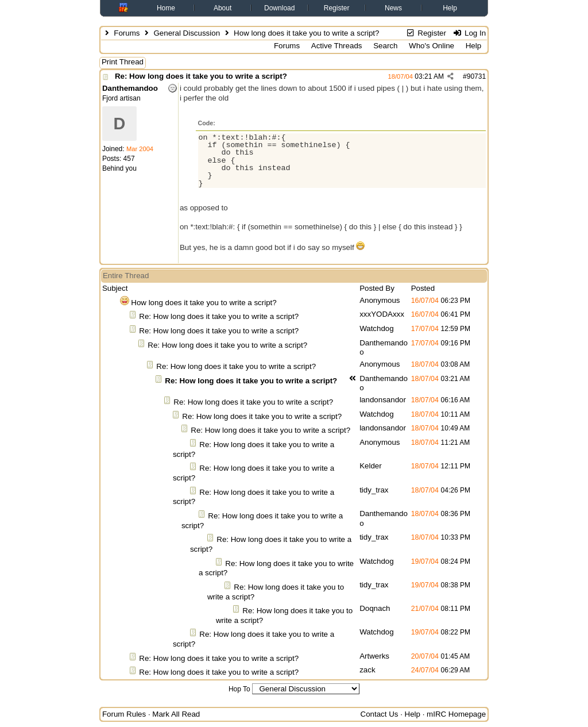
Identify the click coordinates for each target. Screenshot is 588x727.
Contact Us (380, 714)
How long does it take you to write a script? (204, 303)
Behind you (119, 168)
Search (385, 46)
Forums (127, 33)
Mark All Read (176, 714)
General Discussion (187, 33)
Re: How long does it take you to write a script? (201, 76)
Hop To (239, 689)
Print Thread (123, 62)
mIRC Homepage (456, 714)
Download (279, 8)
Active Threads (337, 46)
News (393, 8)
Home (166, 8)
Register (337, 8)
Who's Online (432, 46)
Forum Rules (124, 714)
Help (450, 8)
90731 (476, 76)
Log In (469, 33)
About (223, 8)
